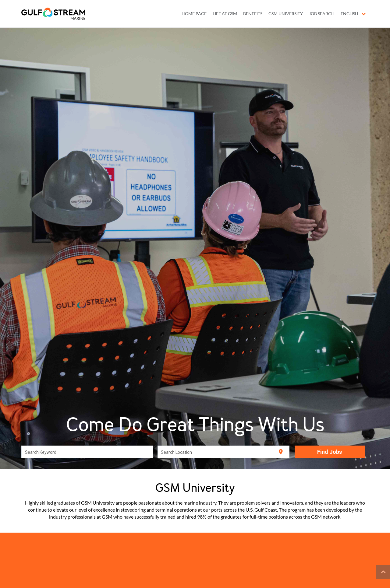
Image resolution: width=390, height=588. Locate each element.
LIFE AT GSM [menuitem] (225, 14)
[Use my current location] (281, 452)
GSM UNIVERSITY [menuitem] (286, 14)
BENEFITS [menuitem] (253, 14)
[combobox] (87, 452)
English (353, 14)
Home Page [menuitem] (194, 14)
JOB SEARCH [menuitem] (322, 14)
